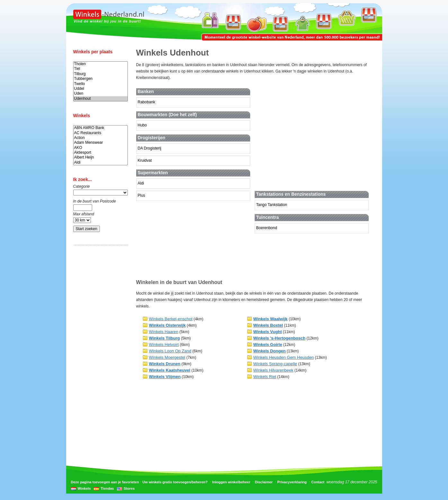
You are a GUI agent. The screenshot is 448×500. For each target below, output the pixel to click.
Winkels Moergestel (167, 357)
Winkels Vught (268, 332)
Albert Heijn (101, 157)
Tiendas (107, 488)
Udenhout (101, 99)
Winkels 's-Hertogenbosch (280, 338)
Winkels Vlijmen (165, 377)
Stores (129, 488)
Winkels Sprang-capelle (275, 364)
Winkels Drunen (165, 364)
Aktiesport (101, 153)
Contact (318, 482)
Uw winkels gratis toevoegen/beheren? (175, 482)
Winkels (84, 488)
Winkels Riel (265, 377)
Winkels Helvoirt (164, 345)
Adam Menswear (101, 143)
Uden (101, 94)
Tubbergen (101, 79)
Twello (101, 84)
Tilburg (101, 74)
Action (101, 138)
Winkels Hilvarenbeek (273, 370)
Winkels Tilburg (164, 338)
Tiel (101, 69)
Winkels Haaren (164, 332)
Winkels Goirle (268, 345)
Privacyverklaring (292, 482)
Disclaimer (264, 482)
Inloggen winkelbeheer (231, 482)
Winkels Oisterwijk (167, 325)
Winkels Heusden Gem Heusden (284, 357)
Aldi (101, 163)
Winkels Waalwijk (271, 319)
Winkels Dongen (270, 351)
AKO (101, 148)
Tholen (101, 64)
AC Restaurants (101, 133)
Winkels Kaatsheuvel (170, 370)
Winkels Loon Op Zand (170, 351)
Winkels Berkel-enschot (171, 319)
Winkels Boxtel (268, 325)
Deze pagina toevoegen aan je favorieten (105, 482)
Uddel (101, 89)
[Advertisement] (99, 351)
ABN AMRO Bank (101, 128)
